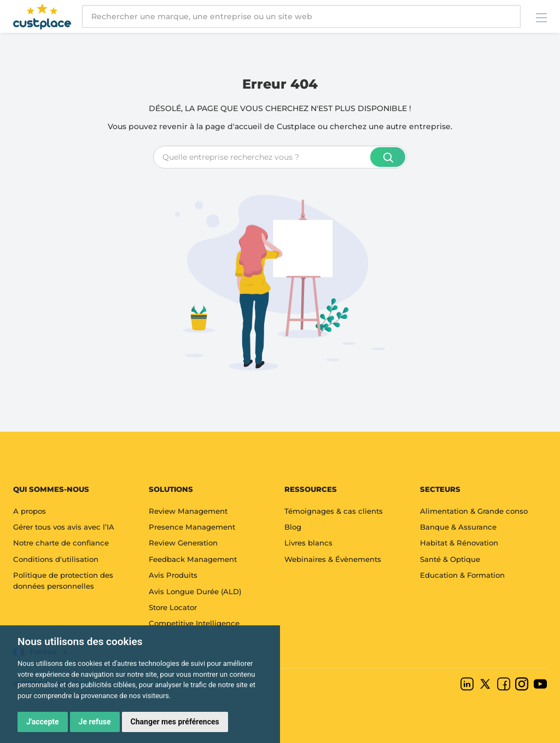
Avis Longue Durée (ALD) (195, 591)
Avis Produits (173, 575)
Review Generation (183, 543)
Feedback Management (193, 559)
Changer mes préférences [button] (175, 722)
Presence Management (192, 527)
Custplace (296, 126)
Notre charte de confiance (61, 543)
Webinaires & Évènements (333, 559)
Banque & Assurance (458, 527)
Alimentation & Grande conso (474, 511)
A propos (30, 511)
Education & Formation (462, 575)
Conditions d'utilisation (56, 559)
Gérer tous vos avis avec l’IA (64, 527)
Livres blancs (308, 543)
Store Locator (173, 607)
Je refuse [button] (95, 722)
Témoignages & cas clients (334, 511)
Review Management (188, 511)
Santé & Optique (450, 559)
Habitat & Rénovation (459, 543)
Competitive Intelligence (194, 623)
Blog (293, 527)
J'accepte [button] (43, 722)
